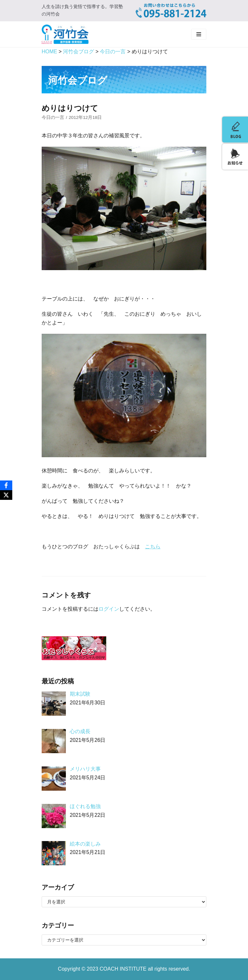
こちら (153, 547)
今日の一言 (53, 117)
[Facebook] (6, 485)
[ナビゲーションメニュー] (199, 34)
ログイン (109, 609)
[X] (6, 495)
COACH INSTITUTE (124, 969)
